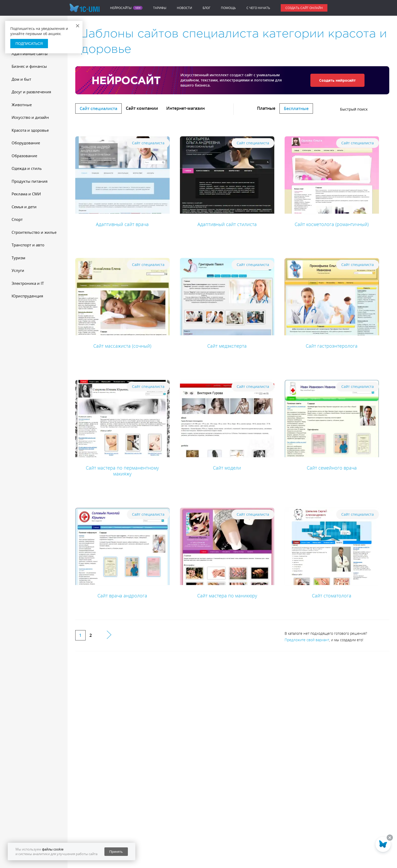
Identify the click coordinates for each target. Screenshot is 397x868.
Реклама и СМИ (26, 194)
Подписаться (29, 44)
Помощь (228, 8)
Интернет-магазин (185, 108)
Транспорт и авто (28, 245)
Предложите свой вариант (307, 640)
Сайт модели (227, 468)
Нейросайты (121, 8)
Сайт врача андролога (122, 596)
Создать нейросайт (337, 80)
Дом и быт (21, 79)
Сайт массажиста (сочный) (122, 346)
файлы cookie (53, 849)
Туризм (18, 258)
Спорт (17, 219)
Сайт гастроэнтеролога (332, 346)
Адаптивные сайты (30, 54)
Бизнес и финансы (29, 66)
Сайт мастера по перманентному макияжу (122, 471)
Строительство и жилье (34, 232)
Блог (206, 8)
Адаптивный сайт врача (122, 224)
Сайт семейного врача (332, 468)
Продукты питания (30, 181)
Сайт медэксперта (227, 346)
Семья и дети (24, 207)
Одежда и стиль (27, 168)
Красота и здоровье (30, 130)
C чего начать (258, 8)
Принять (116, 852)
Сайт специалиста (98, 109)
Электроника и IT (28, 283)
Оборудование (26, 143)
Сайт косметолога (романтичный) (332, 224)
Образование (24, 156)
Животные (22, 105)
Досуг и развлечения (31, 92)
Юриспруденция (27, 296)
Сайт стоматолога (332, 596)
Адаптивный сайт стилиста (227, 224)
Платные (266, 108)
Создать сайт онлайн (304, 8)
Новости (184, 8)
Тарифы (160, 8)
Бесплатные (296, 109)
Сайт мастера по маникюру (227, 596)
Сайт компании (142, 108)
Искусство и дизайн (30, 117)
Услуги (18, 270)
